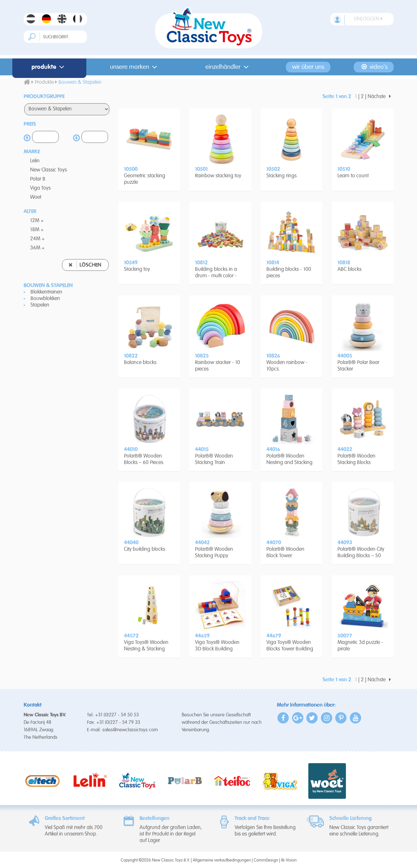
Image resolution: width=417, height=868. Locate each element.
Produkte (49, 67)
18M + (37, 230)
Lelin (35, 161)
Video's (374, 67)
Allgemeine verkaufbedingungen (222, 860)
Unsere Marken (135, 67)
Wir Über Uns (308, 67)
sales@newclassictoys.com (130, 730)
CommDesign (266, 860)
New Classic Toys (49, 170)
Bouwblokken (45, 299)
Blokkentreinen (46, 292)
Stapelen (40, 305)
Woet (36, 197)
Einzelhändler (228, 67)
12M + (37, 221)
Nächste (381, 97)
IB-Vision (289, 860)
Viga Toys (40, 188)
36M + (37, 248)
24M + (37, 239)
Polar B (38, 179)
